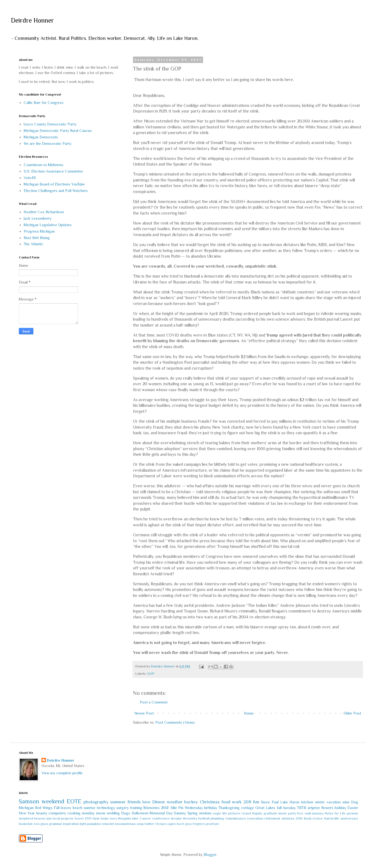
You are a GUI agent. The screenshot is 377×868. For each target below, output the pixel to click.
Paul (275, 802)
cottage (247, 808)
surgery (123, 808)
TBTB (302, 808)
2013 (88, 818)
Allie (174, 808)
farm (96, 818)
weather (175, 802)
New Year (27, 813)
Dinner (159, 802)
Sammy (180, 813)
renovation (255, 818)
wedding (113, 813)
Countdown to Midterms (43, 165)
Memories (152, 808)
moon (101, 813)
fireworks (190, 818)
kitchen (307, 802)
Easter (353, 808)
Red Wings (44, 808)
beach (78, 808)
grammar (56, 824)
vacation (334, 802)
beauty (42, 813)
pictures (234, 813)
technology (106, 808)
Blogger (210, 855)
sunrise (90, 808)
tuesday (289, 808)
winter (320, 802)
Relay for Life (335, 813)
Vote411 (30, 178)
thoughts (125, 818)
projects (67, 818)
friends (134, 802)
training (136, 808)
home (105, 818)
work (237, 802)
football (204, 818)
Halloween (140, 813)
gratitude (270, 813)
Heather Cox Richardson (44, 212)
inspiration (71, 824)
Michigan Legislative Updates (48, 225)
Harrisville (332, 818)
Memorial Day (161, 813)
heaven (40, 818)
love (146, 802)
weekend (53, 801)
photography (96, 802)
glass (44, 824)
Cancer (145, 818)
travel (79, 818)
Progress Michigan (39, 231)
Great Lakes (265, 808)
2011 (247, 802)
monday (88, 813)
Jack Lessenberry (38, 218)
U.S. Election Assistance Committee (53, 171)
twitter (149, 824)
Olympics (161, 824)
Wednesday (194, 808)
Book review (313, 818)
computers (57, 813)
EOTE (74, 801)
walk (308, 813)
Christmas (210, 802)
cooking (74, 813)
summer (118, 802)
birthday (211, 808)
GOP (151, 674)
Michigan (26, 808)
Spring (193, 813)
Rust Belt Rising (37, 238)
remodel (108, 824)
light (83, 824)
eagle (217, 813)
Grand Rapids (252, 813)
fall (279, 808)
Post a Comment (154, 702)
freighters (199, 824)
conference (161, 818)
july (49, 818)
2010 (299, 818)
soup (140, 824)
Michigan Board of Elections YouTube (54, 184)
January (318, 813)
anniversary (349, 818)
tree (300, 813)
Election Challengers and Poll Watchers (56, 191)
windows (288, 818)
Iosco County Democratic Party (50, 124)
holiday (340, 808)
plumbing (217, 818)
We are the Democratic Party (48, 143)
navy (113, 818)
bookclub (26, 824)
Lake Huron (290, 802)
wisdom (205, 813)
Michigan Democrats (41, 137)
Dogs (126, 813)
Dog (355, 802)
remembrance (236, 818)
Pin (181, 808)
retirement (272, 818)
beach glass (184, 824)
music (283, 813)
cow (36, 824)
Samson (29, 801)
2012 (165, 808)
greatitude (212, 824)
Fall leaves (62, 808)
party (292, 813)
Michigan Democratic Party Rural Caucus (58, 131)
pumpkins (94, 824)
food (226, 802)
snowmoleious (125, 824)
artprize (314, 808)
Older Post (352, 713)
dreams (176, 818)
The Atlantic (34, 244)
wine (346, 802)
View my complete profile (62, 773)
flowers (327, 808)
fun (256, 802)
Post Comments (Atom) (175, 722)
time (135, 818)
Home (249, 713)
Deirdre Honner (32, 20)
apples (172, 824)
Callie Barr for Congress (44, 103)
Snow (265, 802)
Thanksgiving (229, 808)
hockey (191, 802)
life (225, 813)
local (56, 818)
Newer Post (144, 713)
